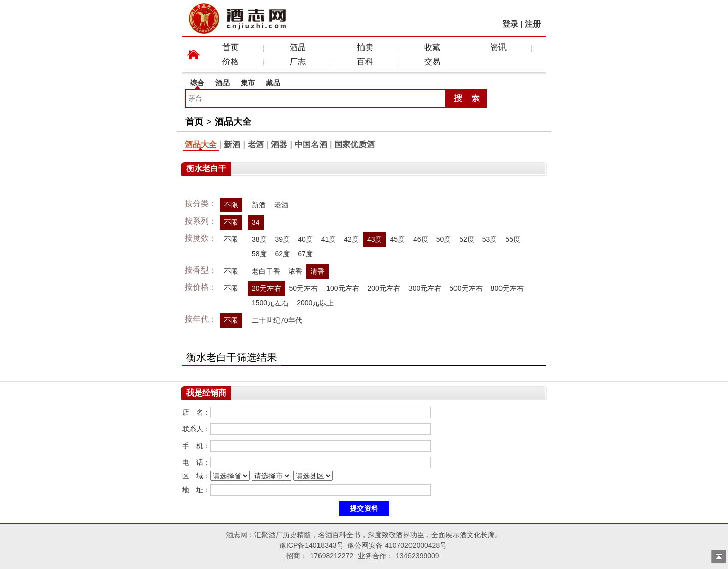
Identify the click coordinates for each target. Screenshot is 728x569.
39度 (283, 239)
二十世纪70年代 (277, 320)
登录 (510, 24)
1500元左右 (270, 303)
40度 (305, 239)
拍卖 (365, 47)
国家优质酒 (354, 144)
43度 (375, 239)
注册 (533, 24)
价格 (231, 61)
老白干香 (266, 271)
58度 (259, 254)
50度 (444, 239)
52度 (467, 239)
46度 (421, 239)
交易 (432, 61)
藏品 (273, 83)
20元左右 (266, 288)
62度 (283, 254)
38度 (259, 239)
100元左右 (343, 288)
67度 (305, 254)
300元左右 (425, 288)
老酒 (256, 144)
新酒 (232, 144)
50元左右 (304, 288)
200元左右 (384, 288)
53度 (490, 239)
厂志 (298, 61)
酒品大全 (233, 122)
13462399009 (418, 556)
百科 (365, 61)
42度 (351, 239)
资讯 (498, 47)
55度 (513, 239)
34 (256, 222)
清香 (317, 271)
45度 (397, 239)
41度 (329, 239)
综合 (197, 83)
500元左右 (466, 288)
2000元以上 (315, 303)
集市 (248, 83)
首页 (231, 47)
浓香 (295, 271)
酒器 (279, 144)
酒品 (298, 47)
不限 (231, 205)
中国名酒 (311, 144)
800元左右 (507, 288)
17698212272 (332, 556)
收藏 (432, 47)
